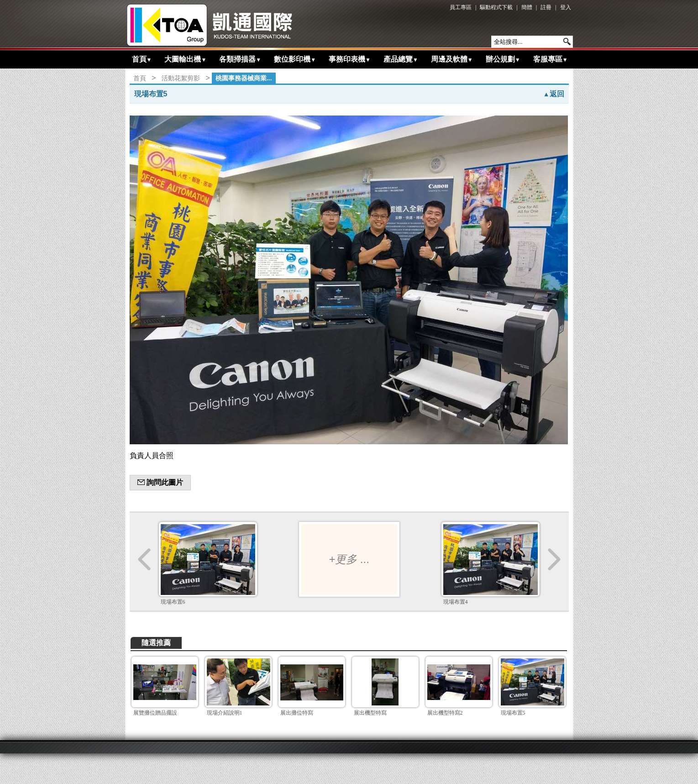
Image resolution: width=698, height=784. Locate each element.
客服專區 (551, 59)
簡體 (527, 7)
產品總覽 (401, 59)
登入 (566, 7)
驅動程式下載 (496, 7)
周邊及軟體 (452, 59)
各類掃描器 (240, 59)
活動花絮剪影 (181, 78)
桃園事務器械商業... (244, 78)
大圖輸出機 (185, 59)
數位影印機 (295, 59)
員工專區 (461, 7)
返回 (554, 94)
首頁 (142, 59)
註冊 (546, 7)
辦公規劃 (503, 59)
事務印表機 (350, 59)
